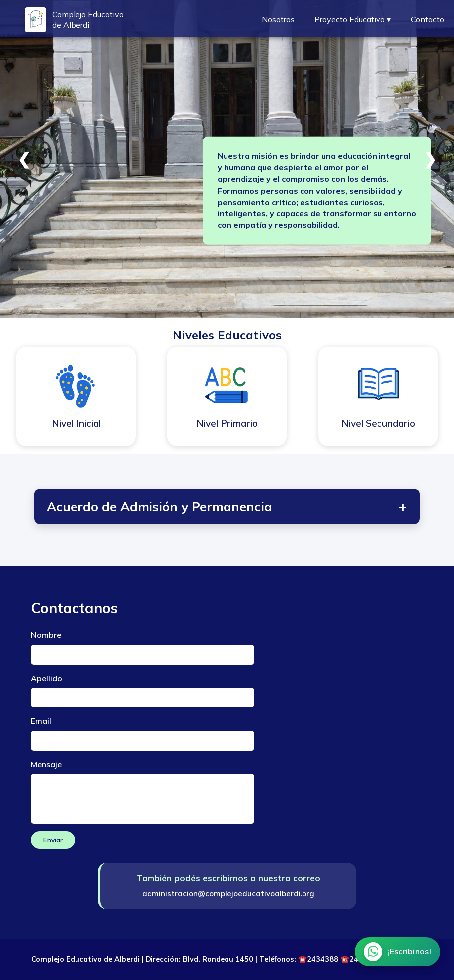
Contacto (427, 19)
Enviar (53, 840)
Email (41, 721)
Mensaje (46, 764)
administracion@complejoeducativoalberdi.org (228, 893)
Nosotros (278, 19)
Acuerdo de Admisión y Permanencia (227, 506)
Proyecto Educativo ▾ (353, 19)
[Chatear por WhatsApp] (397, 952)
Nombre (46, 635)
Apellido (46, 678)
